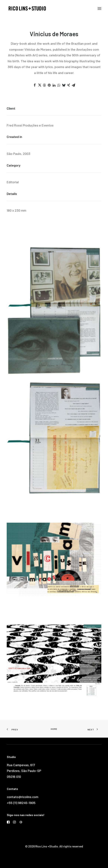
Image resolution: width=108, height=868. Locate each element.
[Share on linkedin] (54, 85)
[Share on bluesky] (64, 85)
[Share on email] (73, 85)
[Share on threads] (44, 85)
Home (54, 729)
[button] (99, 9)
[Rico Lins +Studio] (27, 9)
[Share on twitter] (40, 85)
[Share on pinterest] (49, 85)
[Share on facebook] (35, 85)
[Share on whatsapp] (59, 85)
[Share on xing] (69, 85)
